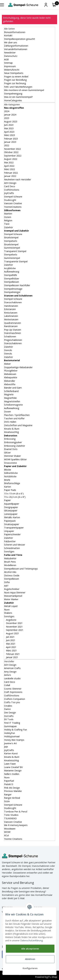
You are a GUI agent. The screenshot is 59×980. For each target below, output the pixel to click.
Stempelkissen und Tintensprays (21, 569)
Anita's (8, 675)
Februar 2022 (11, 173)
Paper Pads (10, 490)
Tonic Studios (11, 815)
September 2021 (14, 630)
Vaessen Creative (13, 203)
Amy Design (10, 672)
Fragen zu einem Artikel (16, 77)
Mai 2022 (9, 162)
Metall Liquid (11, 606)
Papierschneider (12, 534)
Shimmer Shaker (12, 456)
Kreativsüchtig (11, 432)
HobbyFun (10, 733)
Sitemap (8, 63)
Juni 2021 (10, 640)
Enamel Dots (11, 449)
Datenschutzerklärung (31, 940)
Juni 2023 (9, 125)
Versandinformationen (16, 49)
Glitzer (7, 453)
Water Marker (11, 599)
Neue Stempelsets (14, 73)
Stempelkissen (12, 282)
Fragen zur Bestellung (15, 80)
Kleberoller (10, 381)
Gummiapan (10, 726)
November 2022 (12, 149)
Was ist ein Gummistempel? (18, 97)
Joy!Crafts (9, 193)
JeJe (6, 747)
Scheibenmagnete (13, 405)
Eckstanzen (10, 309)
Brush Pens (10, 562)
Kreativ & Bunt (12, 429)
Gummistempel (12, 248)
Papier (7, 500)
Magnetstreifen (12, 401)
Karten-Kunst (11, 753)
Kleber (7, 364)
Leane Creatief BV (13, 767)
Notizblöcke (10, 476)
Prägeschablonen (13, 340)
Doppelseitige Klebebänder (18, 367)
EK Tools (9, 719)
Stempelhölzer (12, 279)
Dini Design (10, 713)
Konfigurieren (30, 968)
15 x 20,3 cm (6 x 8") (15, 497)
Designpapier (11, 507)
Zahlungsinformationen (16, 46)
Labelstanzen (11, 316)
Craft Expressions (13, 692)
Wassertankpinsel (13, 596)
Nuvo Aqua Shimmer (15, 593)
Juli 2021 (10, 637)
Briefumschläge (12, 483)
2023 (7, 118)
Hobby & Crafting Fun (15, 730)
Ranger (8, 795)
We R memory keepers (16, 825)
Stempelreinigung (13, 94)
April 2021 (11, 647)
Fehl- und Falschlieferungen (18, 87)
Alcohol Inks (10, 572)
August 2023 (11, 122)
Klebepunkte (11, 377)
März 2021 (11, 650)
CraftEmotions (12, 190)
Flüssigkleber (11, 371)
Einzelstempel (11, 237)
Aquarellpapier (12, 504)
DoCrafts (9, 716)
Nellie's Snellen (12, 774)
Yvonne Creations (13, 839)
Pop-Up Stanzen (13, 330)
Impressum (10, 66)
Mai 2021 (10, 644)
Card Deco (10, 186)
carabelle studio (12, 678)
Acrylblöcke (10, 268)
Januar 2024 (10, 115)
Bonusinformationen (15, 32)
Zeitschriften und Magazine (18, 425)
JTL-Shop (52, 977)
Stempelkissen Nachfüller (17, 285)
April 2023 (9, 132)
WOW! (7, 832)
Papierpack (10, 521)
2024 (7, 111)
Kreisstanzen (11, 313)
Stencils (8, 350)
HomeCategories (13, 100)
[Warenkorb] (54, 5)
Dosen (7, 412)
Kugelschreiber (12, 589)
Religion (8, 220)
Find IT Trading (12, 723)
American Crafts (12, 668)
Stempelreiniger (12, 292)
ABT (6, 586)
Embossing (10, 439)
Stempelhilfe (11, 275)
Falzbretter (10, 541)
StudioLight (10, 200)
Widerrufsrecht (12, 70)
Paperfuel (9, 781)
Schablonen (10, 336)
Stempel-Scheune (13, 197)
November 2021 (14, 627)
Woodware (10, 829)
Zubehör (8, 227)
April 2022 (9, 166)
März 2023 (10, 135)
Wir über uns (11, 42)
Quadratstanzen (13, 323)
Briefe (7, 480)
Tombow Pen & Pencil (16, 812)
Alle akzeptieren (30, 949)
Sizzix (7, 801)
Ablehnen (30, 959)
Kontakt (8, 35)
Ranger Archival (12, 798)
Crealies (8, 706)
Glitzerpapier (11, 511)
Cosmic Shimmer (13, 689)
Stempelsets (11, 241)
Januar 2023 (10, 142)
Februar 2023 (11, 139)
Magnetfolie (10, 398)
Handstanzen (11, 306)
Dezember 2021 (14, 623)
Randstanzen (11, 326)
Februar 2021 (13, 654)
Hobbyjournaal (12, 736)
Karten (8, 487)
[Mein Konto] (46, 5)
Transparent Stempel (15, 251)
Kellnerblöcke (11, 473)
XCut (7, 835)
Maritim (8, 214)
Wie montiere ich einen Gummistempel (24, 90)
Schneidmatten (12, 548)
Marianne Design (13, 770)
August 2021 (12, 633)
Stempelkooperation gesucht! (20, 39)
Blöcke (8, 470)
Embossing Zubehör (15, 446)
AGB (6, 59)
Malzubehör (10, 558)
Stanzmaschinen (13, 333)
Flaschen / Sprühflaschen (17, 415)
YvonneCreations (13, 207)
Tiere (7, 224)
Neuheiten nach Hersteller (18, 179)
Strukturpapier (12, 524)
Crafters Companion (15, 699)
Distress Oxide (12, 575)
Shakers (8, 613)
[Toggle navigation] (2, 5)
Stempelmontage (13, 289)
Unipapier (9, 531)
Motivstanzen (11, 319)
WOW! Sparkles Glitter (15, 459)
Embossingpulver (13, 442)
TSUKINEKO (10, 818)
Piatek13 (9, 784)
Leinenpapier (11, 514)
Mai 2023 (9, 128)
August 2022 (11, 159)
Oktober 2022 (11, 152)
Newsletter (10, 53)
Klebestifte (10, 384)
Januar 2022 (10, 176)
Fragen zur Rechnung (15, 83)
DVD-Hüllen (10, 422)
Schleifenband (11, 391)
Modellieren (10, 565)
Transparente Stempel (16, 261)
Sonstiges (9, 551)
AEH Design (10, 183)
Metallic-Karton (12, 517)
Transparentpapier (14, 528)
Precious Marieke (13, 791)
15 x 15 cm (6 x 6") (14, 493)
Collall (7, 685)
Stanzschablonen (13, 302)
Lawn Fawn (10, 764)
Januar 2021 (12, 657)
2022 (7, 145)
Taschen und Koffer (14, 418)
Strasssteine (10, 463)
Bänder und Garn (13, 388)
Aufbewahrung (12, 272)
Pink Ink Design (12, 788)
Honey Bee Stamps (14, 740)
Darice (7, 709)
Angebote (11, 620)
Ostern (8, 217)
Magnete (9, 394)
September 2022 (13, 156)
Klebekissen (10, 374)
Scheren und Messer (15, 545)
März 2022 (10, 169)
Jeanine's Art (10, 743)
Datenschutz (11, 56)
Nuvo (7, 610)
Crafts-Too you (12, 702)
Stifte (7, 582)
